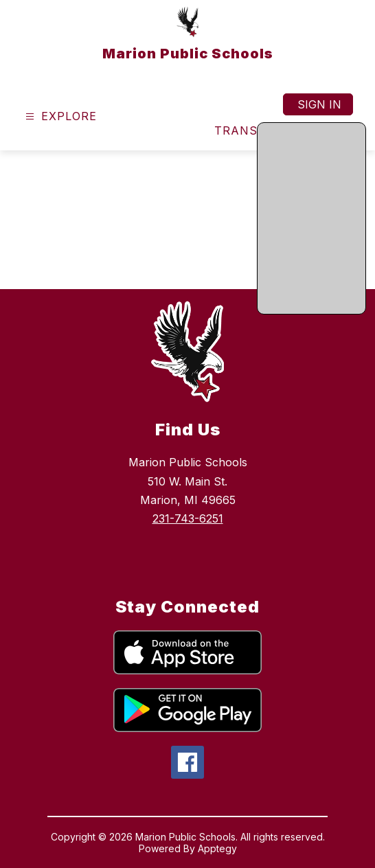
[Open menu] (59, 116)
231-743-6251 (188, 518)
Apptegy (217, 848)
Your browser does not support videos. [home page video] (187, 220)
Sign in (319, 104)
